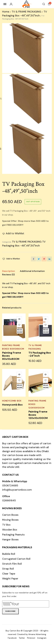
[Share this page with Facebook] (33, 259)
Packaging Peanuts (13, 535)
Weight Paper (10, 579)
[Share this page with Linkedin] (49, 259)
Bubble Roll (9, 554)
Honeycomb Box (12, 405)
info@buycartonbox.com (17, 490)
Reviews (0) (8, 275)
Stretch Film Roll (12, 564)
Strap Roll (8, 569)
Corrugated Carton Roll (16, 559)
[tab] (9, 271)
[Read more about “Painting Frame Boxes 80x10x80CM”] (20, 331)
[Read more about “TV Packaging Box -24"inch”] (46, 331)
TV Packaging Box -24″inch (40, 354)
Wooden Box (10, 530)
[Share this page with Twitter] (39, 259)
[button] (13, 233)
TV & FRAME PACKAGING (26, 12)
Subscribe (10, 611)
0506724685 (10, 486)
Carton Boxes (10, 515)
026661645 (9, 500)
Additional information (32, 271)
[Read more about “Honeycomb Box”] (20, 386)
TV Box (6, 525)
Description (9, 271)
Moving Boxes (10, 520)
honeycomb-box (12, 401)
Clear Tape (9, 574)
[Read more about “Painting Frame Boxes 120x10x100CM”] (46, 386)
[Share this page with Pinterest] (44, 259)
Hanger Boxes (10, 539)
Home (6, 12)
